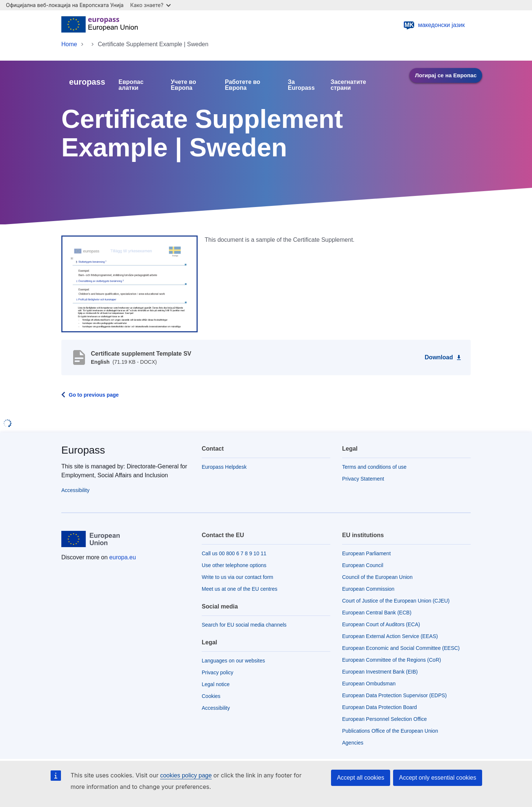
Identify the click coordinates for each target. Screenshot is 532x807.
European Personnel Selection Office (384, 719)
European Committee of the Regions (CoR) (392, 660)
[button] (129, 284)
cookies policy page (186, 775)
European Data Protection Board (379, 707)
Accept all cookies (361, 778)
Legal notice (216, 684)
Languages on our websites (233, 661)
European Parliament (366, 553)
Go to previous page (94, 395)
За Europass (301, 85)
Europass (83, 450)
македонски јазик (434, 25)
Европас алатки (131, 85)
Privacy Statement (363, 479)
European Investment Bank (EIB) (380, 672)
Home (69, 44)
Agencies (353, 743)
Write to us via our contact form (237, 577)
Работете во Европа (243, 85)
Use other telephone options (234, 565)
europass (87, 82)
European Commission (368, 589)
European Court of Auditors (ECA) (381, 624)
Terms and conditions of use (374, 467)
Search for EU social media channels (244, 625)
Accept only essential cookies (438, 778)
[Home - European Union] (100, 25)
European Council (363, 565)
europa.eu (123, 557)
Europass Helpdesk (224, 467)
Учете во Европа (183, 85)
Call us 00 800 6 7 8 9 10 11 (234, 553)
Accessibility (75, 490)
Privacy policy (218, 672)
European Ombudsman (369, 684)
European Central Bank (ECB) (377, 613)
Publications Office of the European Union (390, 731)
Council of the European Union (377, 577)
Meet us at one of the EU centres (240, 589)
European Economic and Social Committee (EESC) (401, 648)
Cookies (211, 696)
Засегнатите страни (348, 85)
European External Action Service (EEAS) (390, 636)
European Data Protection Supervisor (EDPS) (394, 695)
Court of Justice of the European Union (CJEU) (396, 601)
